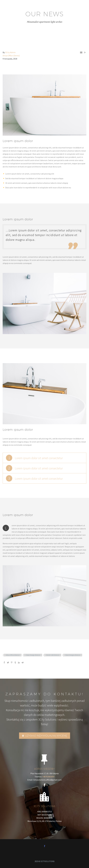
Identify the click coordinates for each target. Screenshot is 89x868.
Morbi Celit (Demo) (53, 655)
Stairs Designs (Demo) (73, 655)
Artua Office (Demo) (11, 56)
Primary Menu (84, 6)
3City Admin (10, 52)
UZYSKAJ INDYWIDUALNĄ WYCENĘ (45, 736)
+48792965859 (48, 777)
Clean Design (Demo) (33, 655)
